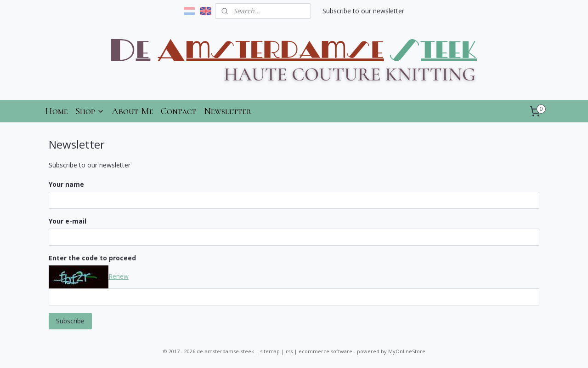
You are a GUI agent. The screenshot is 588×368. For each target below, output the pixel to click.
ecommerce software (325, 351)
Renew (119, 276)
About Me (133, 111)
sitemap (270, 351)
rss (289, 351)
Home (57, 111)
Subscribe (70, 321)
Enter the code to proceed (92, 258)
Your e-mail (68, 221)
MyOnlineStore (407, 351)
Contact (179, 111)
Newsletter (228, 111)
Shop (90, 111)
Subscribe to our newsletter (363, 11)
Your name (66, 184)
